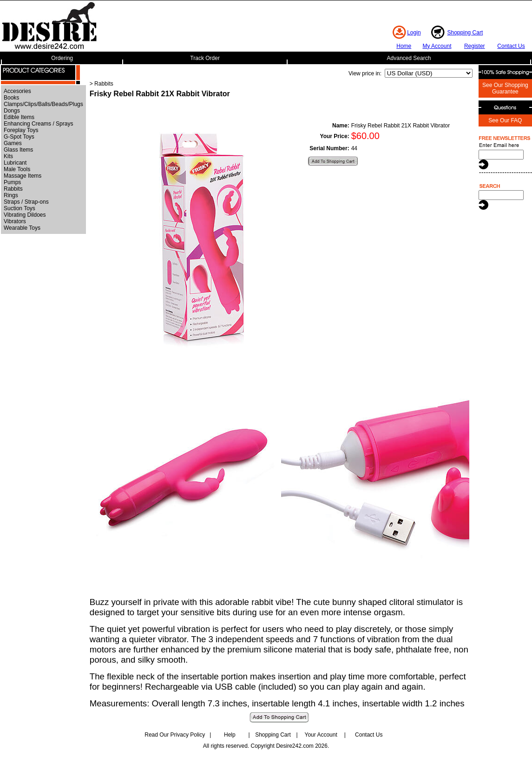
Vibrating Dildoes (25, 215)
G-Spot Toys (19, 137)
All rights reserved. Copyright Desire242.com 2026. (266, 746)
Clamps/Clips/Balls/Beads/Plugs (43, 104)
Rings (11, 195)
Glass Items (18, 150)
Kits (8, 156)
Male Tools (17, 169)
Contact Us (511, 46)
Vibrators (15, 221)
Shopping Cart (465, 33)
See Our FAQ (505, 120)
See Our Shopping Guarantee (505, 88)
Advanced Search (409, 58)
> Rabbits (102, 84)
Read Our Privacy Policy (175, 735)
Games (13, 143)
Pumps (12, 182)
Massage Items (23, 176)
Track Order (205, 58)
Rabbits (13, 189)
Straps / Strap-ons (26, 202)
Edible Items (19, 117)
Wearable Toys (22, 228)
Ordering (62, 58)
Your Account (321, 735)
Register (475, 46)
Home (404, 46)
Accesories (17, 91)
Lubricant (15, 163)
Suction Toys (20, 208)
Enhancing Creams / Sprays (38, 124)
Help (230, 735)
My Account (437, 46)
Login (414, 33)
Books (11, 98)
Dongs (12, 111)
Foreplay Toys (21, 130)
